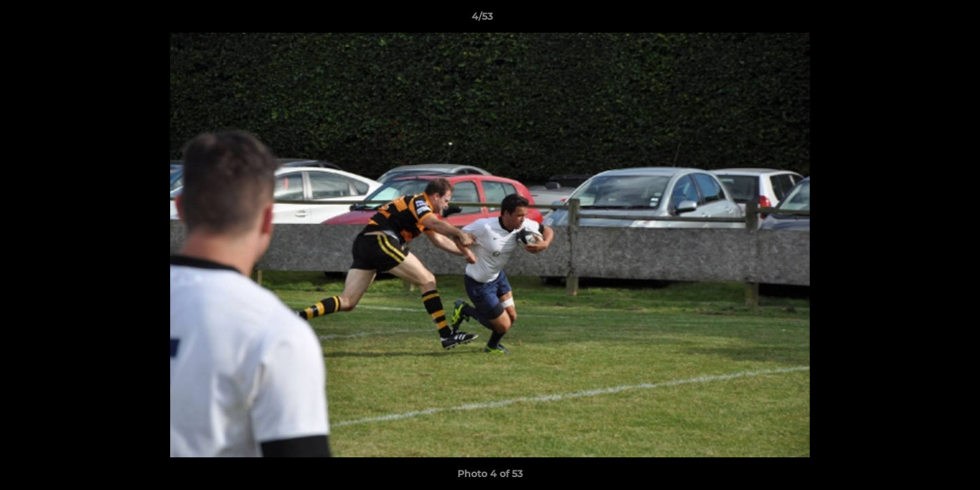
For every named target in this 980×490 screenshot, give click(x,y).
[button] (923, 20)
